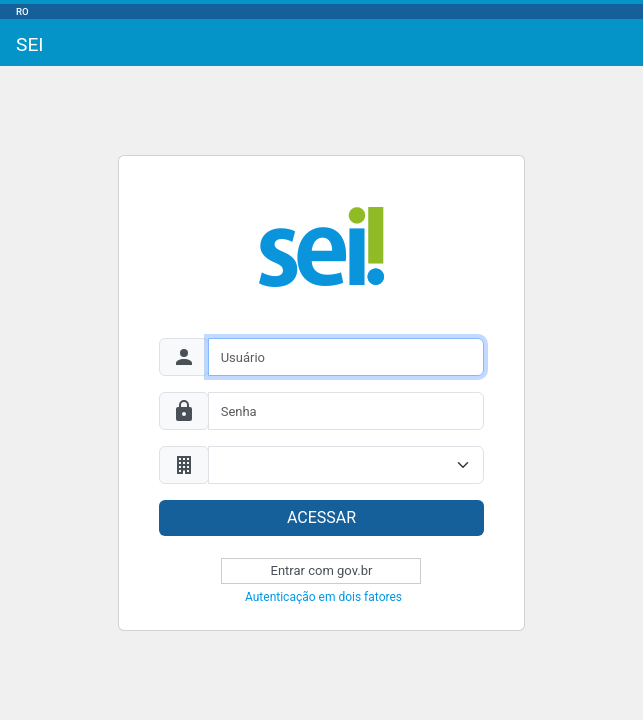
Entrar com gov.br (322, 570)
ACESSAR (321, 517)
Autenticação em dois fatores (323, 597)
